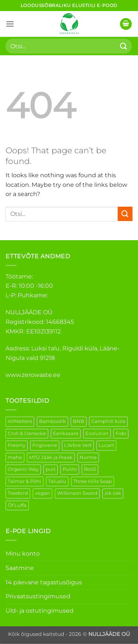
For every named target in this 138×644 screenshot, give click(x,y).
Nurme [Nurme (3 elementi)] (88, 457)
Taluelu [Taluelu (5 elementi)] (57, 481)
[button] (10, 24)
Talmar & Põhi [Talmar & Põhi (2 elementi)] (24, 481)
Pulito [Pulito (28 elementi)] (70, 469)
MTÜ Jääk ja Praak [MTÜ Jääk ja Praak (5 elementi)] (51, 457)
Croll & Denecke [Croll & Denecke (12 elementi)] (27, 433)
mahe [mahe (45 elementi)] (15, 457)
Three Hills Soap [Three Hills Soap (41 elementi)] (93, 481)
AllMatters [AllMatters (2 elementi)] (20, 421)
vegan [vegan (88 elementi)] (43, 493)
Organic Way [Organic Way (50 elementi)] (23, 469)
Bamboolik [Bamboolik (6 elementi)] (52, 421)
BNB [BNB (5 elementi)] (79, 421)
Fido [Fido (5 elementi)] (121, 433)
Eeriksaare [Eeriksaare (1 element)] (66, 433)
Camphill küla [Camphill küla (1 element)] (108, 421)
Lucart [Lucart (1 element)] (106, 445)
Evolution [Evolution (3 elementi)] (97, 433)
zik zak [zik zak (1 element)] (113, 493)
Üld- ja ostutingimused (40, 611)
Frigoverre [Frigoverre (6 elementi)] (45, 445)
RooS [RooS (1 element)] (90, 469)
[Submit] (124, 46)
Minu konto (23, 554)
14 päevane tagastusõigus (44, 582)
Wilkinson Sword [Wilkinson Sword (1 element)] (77, 493)
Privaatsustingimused (38, 596)
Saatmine (20, 568)
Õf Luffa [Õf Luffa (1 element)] (17, 505)
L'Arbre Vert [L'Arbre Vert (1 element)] (78, 445)
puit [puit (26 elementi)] (51, 469)
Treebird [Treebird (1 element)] (18, 493)
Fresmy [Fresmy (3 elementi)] (17, 445)
